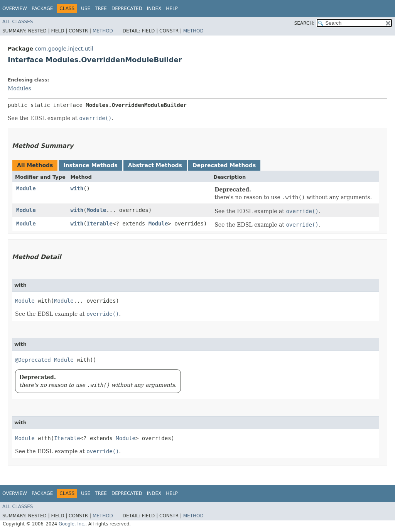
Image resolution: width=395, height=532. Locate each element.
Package (42, 8)
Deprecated (127, 8)
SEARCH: (305, 23)
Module (26, 188)
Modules (19, 88)
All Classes (18, 22)
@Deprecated (33, 360)
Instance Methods (90, 165)
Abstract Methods (155, 165)
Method (103, 31)
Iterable (100, 224)
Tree (101, 8)
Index (154, 8)
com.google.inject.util (64, 49)
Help (172, 8)
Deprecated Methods (224, 165)
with (77, 188)
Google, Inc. (72, 524)
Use (86, 8)
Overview (15, 8)
